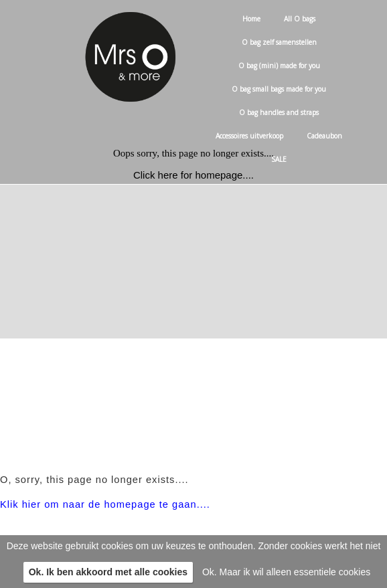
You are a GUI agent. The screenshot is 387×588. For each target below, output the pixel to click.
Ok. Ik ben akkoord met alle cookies (108, 572)
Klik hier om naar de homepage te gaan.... (105, 504)
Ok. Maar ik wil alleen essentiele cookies (286, 572)
